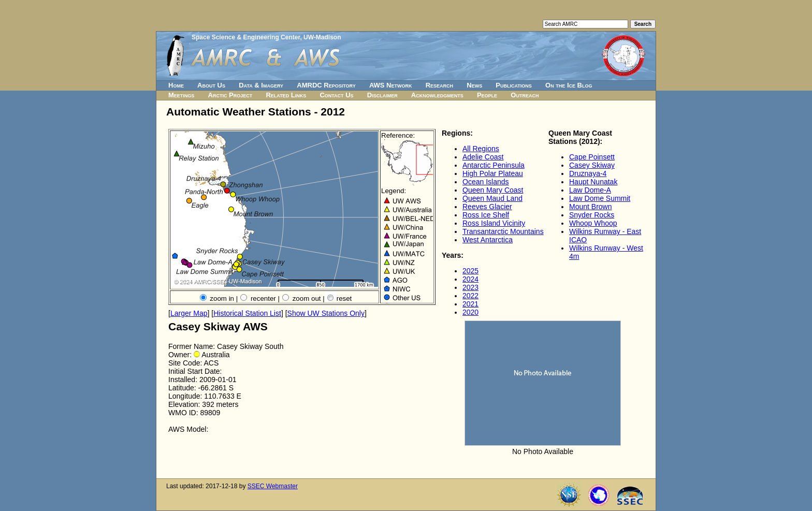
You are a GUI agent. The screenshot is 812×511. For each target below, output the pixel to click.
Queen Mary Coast (493, 190)
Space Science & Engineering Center (246, 37)
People (487, 95)
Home (176, 85)
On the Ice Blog (569, 85)
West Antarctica (488, 240)
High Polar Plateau (493, 173)
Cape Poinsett (592, 157)
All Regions (481, 149)
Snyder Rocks (592, 215)
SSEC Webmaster (273, 486)
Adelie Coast (483, 157)
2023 (470, 287)
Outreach (525, 95)
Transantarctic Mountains (503, 231)
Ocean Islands (486, 182)
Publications (514, 85)
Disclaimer (382, 95)
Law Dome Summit (600, 198)
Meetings (181, 95)
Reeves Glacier (487, 207)
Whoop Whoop (593, 223)
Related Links (286, 95)
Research (439, 85)
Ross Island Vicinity (494, 223)
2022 (470, 296)
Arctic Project (230, 95)
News (474, 85)
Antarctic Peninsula (494, 165)
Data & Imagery (261, 85)
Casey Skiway (592, 165)
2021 (470, 304)
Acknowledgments (437, 95)
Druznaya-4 (588, 173)
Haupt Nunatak (593, 182)
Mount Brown (590, 207)
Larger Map (189, 313)
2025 (470, 271)
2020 (470, 312)
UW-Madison (322, 37)
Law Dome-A (590, 190)
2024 (470, 279)
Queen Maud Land (492, 198)
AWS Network (391, 85)
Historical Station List (247, 313)
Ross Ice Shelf (486, 215)
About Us (211, 85)
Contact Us (336, 95)
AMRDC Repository (326, 85)
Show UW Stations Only (326, 313)
